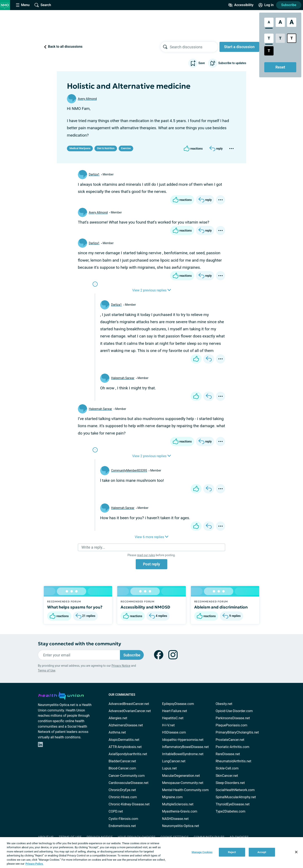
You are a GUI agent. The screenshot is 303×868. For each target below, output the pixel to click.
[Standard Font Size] (269, 22)
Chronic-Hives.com (123, 797)
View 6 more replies (151, 537)
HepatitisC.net (173, 718)
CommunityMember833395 (129, 470)
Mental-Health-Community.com (185, 790)
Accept (262, 852)
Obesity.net (224, 704)
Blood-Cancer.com (122, 768)
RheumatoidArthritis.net (234, 761)
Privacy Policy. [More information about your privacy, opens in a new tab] (34, 864)
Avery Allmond (87, 99)
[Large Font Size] (280, 22)
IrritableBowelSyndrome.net (183, 754)
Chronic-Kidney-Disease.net (129, 804)
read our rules (146, 555)
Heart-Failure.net (174, 711)
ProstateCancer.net (230, 740)
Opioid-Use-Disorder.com (234, 711)
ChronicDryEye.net (122, 790)
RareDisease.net (228, 754)
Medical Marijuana (80, 148)
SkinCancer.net (227, 776)
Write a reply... (93, 547)
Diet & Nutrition (106, 148)
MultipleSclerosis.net (178, 804)
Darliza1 (94, 174)
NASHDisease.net (175, 819)
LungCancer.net (174, 761)
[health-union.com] (61, 695)
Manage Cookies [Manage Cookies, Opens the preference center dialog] (202, 852)
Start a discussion (239, 47)
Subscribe (289, 5)
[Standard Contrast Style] (269, 38)
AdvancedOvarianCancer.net (130, 711)
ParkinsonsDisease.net (233, 718)
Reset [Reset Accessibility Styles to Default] (280, 67)
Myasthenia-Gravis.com (180, 811)
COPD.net (116, 811)
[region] (151, 853)
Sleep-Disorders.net (230, 783)
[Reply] (216, 149)
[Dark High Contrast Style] (269, 51)
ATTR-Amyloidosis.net (125, 747)
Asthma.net (117, 732)
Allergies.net (118, 718)
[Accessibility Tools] (241, 5)
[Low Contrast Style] (280, 38)
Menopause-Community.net (183, 783)
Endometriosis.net (122, 826)
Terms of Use (47, 670)
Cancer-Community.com (127, 776)
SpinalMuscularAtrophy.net (236, 797)
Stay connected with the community (79, 644)
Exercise (126, 148)
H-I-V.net (168, 725)
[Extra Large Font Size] (292, 22)
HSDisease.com (174, 732)
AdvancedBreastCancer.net (129, 704)
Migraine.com (172, 797)
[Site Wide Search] (43, 5)
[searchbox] (194, 47)
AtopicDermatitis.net (124, 740)
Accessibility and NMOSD (145, 607)
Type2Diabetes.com (231, 811)
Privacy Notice (121, 666)
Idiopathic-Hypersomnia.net (183, 740)
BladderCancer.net (122, 761)
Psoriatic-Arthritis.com (233, 747)
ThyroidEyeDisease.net (233, 804)
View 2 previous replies (151, 290)
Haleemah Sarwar (123, 378)
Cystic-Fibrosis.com (123, 819)
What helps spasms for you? (75, 607)
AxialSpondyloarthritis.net (128, 754)
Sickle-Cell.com (227, 768)
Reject (232, 852)
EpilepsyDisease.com (178, 704)
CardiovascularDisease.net (128, 783)
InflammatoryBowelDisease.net (185, 747)
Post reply (151, 564)
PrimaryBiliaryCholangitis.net (237, 732)
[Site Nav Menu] (23, 5)
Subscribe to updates (227, 63)
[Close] (296, 852)
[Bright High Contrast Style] (292, 38)
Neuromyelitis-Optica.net (181, 826)
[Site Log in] (266, 5)
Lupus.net (169, 768)
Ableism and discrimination (221, 607)
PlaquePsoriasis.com (232, 725)
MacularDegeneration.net (181, 776)
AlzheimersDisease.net (126, 725)
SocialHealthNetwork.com (235, 790)
